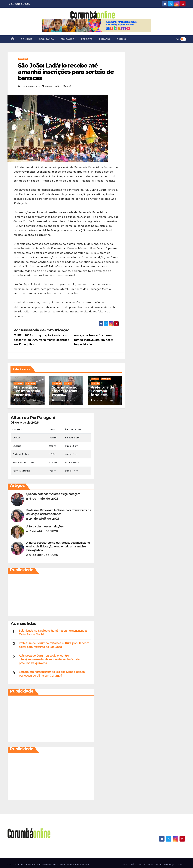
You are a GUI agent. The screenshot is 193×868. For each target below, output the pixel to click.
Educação (68, 39)
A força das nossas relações (45, 526)
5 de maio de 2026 (44, 499)
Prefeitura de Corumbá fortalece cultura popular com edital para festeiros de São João (54, 645)
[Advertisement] (36, 596)
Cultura (49, 86)
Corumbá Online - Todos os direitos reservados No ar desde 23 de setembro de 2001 (48, 864)
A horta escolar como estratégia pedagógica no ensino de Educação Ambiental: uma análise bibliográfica (58, 546)
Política (27, 39)
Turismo (180, 864)
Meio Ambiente (146, 864)
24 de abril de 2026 (44, 519)
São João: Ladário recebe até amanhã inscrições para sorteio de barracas (66, 72)
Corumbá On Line (35, 843)
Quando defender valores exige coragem (53, 494)
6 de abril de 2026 (44, 555)
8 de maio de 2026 (104, 400)
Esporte (87, 39)
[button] (178, 39)
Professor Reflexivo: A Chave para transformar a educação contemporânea (59, 512)
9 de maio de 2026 (26, 400)
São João (68, 86)
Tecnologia (169, 864)
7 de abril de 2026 (44, 531)
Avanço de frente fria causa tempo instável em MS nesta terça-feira (94, 340)
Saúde (159, 864)
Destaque (23, 59)
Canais (122, 39)
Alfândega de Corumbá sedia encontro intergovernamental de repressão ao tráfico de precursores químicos (49, 659)
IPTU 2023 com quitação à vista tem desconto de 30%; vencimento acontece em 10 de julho (41, 340)
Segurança (47, 39)
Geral (124, 864)
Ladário (105, 39)
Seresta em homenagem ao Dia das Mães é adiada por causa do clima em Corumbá (52, 674)
